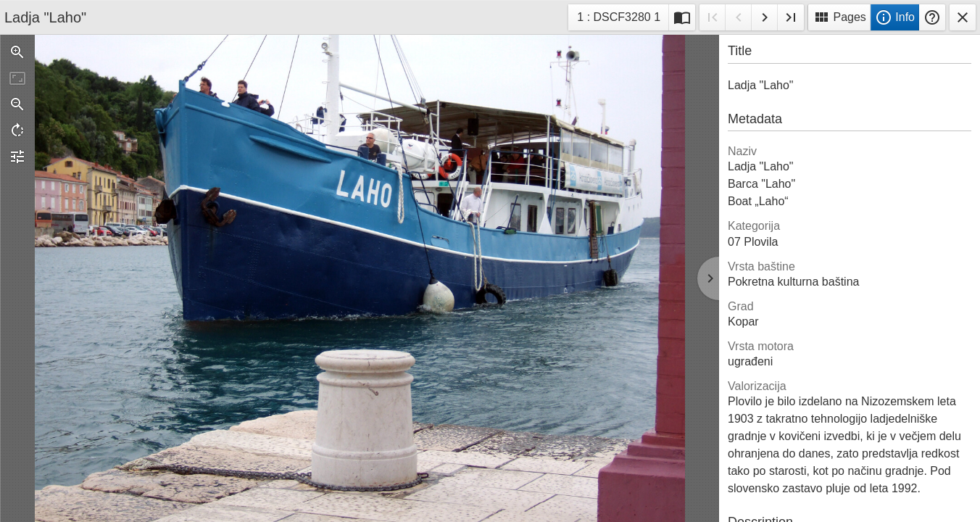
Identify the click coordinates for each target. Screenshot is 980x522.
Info (895, 17)
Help (932, 17)
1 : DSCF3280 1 (618, 19)
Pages (839, 17)
